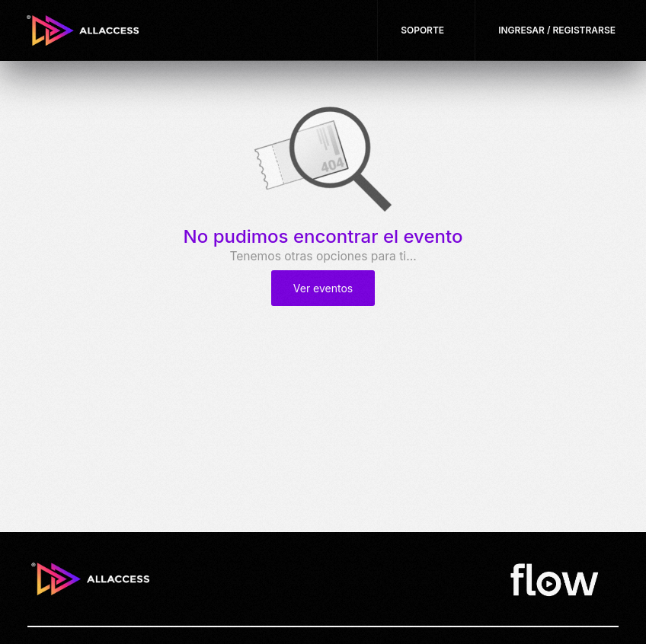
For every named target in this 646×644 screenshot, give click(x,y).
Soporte (422, 30)
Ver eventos (323, 288)
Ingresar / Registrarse (557, 30)
